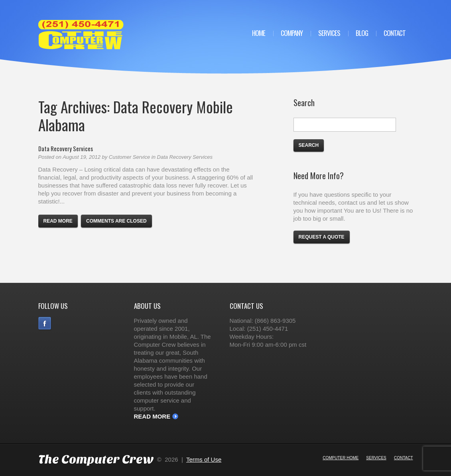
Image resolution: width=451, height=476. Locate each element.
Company (292, 33)
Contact (395, 33)
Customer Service (129, 157)
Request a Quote (322, 237)
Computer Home (341, 458)
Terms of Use (204, 459)
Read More (152, 416)
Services (329, 33)
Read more (58, 221)
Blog (362, 33)
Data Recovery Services (66, 148)
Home (259, 33)
